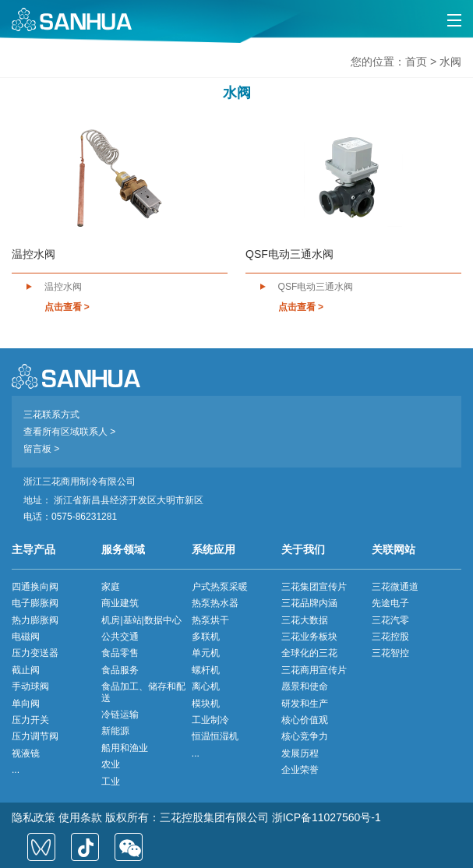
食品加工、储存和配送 (143, 692)
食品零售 (120, 653)
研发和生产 (305, 704)
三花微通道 (395, 587)
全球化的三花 (309, 653)
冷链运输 (120, 715)
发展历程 (300, 753)
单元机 (206, 653)
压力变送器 (35, 653)
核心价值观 (305, 720)
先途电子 (390, 603)
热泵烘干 (210, 620)
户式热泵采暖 (220, 587)
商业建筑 (120, 603)
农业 (111, 764)
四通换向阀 (35, 587)
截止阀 (26, 670)
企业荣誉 (300, 770)
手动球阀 (30, 686)
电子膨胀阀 (35, 603)
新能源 (115, 731)
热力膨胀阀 (35, 620)
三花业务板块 (309, 637)
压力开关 (30, 720)
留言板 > (41, 449)
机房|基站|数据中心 (141, 620)
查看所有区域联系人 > (69, 432)
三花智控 (390, 653)
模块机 (206, 704)
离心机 (206, 686)
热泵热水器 (215, 603)
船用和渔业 (125, 748)
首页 (416, 62)
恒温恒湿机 (215, 736)
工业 (111, 782)
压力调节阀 (35, 736)
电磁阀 (26, 637)
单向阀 (26, 704)
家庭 (111, 587)
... (16, 770)
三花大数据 (305, 620)
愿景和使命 (305, 686)
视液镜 (26, 753)
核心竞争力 (305, 736)
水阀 (450, 62)
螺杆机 (206, 670)
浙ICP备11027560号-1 (327, 817)
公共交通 (120, 637)
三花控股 (390, 637)
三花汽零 (390, 620)
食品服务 (120, 670)
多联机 (206, 637)
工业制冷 (210, 720)
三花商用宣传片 (314, 670)
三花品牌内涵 (309, 603)
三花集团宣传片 (314, 587)
